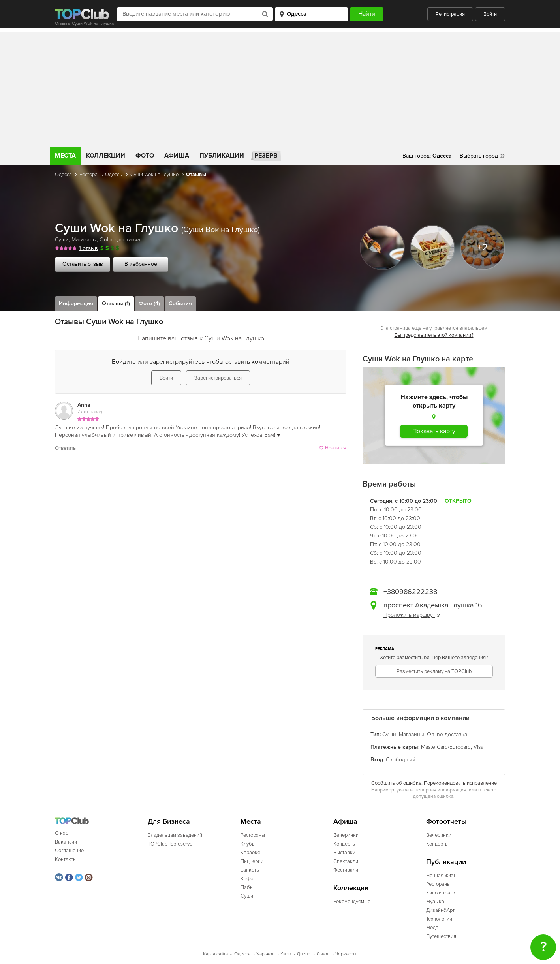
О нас (61, 833)
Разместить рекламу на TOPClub (434, 671)
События (180, 303)
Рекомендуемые (352, 902)
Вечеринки (346, 835)
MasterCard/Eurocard (446, 747)
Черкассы (346, 954)
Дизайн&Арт (440, 910)
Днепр (303, 954)
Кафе (247, 879)
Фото (145, 156)
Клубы (248, 844)
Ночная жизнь (443, 876)
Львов (323, 954)
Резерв (266, 156)
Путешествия (441, 936)
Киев (286, 954)
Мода (432, 928)
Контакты (66, 859)
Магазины (84, 240)
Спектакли (346, 861)
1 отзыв (88, 248)
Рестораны (253, 835)
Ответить (65, 448)
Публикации (222, 156)
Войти (490, 14)
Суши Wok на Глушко (154, 175)
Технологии (439, 919)
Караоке (250, 853)
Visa (478, 747)
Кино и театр (441, 893)
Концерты (345, 844)
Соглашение (69, 851)
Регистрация (450, 14)
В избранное (141, 264)
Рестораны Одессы (101, 175)
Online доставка (120, 240)
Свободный (401, 760)
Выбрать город (479, 156)
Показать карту (434, 431)
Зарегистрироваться (218, 378)
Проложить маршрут (412, 615)
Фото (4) (149, 303)
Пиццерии (252, 861)
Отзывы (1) (116, 303)
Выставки (344, 853)
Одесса (63, 175)
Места (65, 156)
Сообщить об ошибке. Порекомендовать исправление (434, 783)
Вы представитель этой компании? (434, 335)
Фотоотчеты (446, 822)
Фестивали (346, 870)
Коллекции (106, 156)
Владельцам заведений (175, 835)
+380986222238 (410, 592)
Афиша (177, 156)
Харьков (265, 954)
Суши (62, 240)
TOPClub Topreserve (170, 844)
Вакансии (66, 842)
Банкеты (250, 870)
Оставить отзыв (83, 264)
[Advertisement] (280, 87)
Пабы (247, 887)
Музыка (435, 902)
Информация (76, 303)
